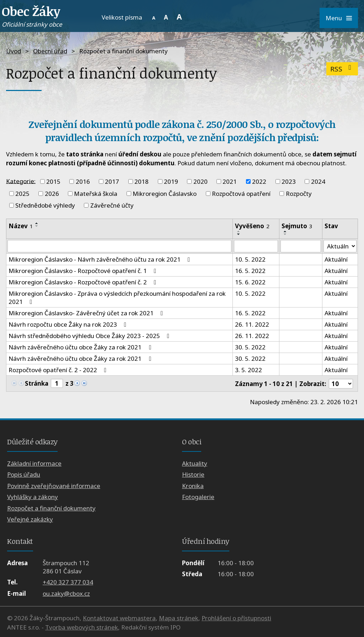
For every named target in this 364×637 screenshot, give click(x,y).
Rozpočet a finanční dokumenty (51, 508)
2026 (52, 194)
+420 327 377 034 (68, 582)
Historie (193, 474)
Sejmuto (297, 226)
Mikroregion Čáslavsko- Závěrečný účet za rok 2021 (87, 313)
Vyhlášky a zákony (33, 497)
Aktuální (336, 260)
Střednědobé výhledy (45, 205)
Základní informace (34, 463)
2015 (53, 181)
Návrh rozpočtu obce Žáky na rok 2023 (69, 325)
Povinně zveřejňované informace (54, 486)
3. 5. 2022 (248, 370)
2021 (230, 181)
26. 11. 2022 (252, 325)
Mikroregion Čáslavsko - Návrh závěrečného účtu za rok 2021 (101, 260)
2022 (259, 181)
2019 (171, 181)
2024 (318, 181)
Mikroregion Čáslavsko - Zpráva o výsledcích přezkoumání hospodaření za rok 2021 (117, 298)
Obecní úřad (50, 51)
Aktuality (195, 463)
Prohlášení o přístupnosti (236, 618)
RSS (342, 69)
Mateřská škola (96, 194)
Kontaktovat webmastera (119, 618)
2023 (289, 181)
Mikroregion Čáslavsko (165, 194)
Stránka (37, 383)
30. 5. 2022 (250, 347)
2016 (83, 181)
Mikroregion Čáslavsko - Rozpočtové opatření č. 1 (84, 271)
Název (21, 226)
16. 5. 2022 (250, 271)
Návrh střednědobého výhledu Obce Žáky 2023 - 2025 (90, 336)
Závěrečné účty (112, 205)
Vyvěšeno (252, 226)
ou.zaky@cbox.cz (66, 593)
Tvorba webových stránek (82, 627)
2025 (22, 194)
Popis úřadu (24, 474)
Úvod (14, 51)
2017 (112, 181)
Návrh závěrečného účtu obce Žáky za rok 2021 (81, 347)
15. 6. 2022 (250, 282)
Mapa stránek (179, 618)
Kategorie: (21, 181)
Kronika (193, 486)
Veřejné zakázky (30, 519)
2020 (200, 181)
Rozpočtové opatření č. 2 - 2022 (59, 370)
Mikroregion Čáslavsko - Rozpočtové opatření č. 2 (84, 282)
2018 (141, 181)
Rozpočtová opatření (241, 194)
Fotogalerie (198, 497)
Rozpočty (299, 194)
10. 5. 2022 (250, 260)
